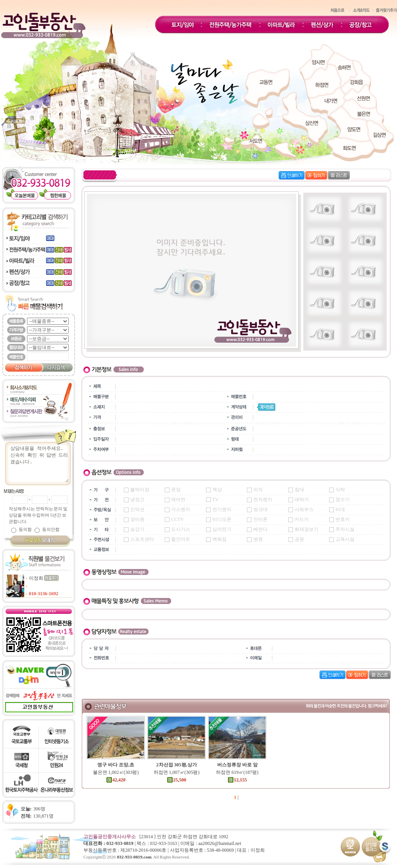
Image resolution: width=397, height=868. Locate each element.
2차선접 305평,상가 (177, 765)
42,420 (116, 780)
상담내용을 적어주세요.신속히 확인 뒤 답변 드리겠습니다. (42, 464)
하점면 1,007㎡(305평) (177, 772)
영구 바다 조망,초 (116, 765)
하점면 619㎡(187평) (237, 772)
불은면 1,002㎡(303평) (116, 772)
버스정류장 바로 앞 (237, 765)
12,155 (237, 780)
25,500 (176, 780)
